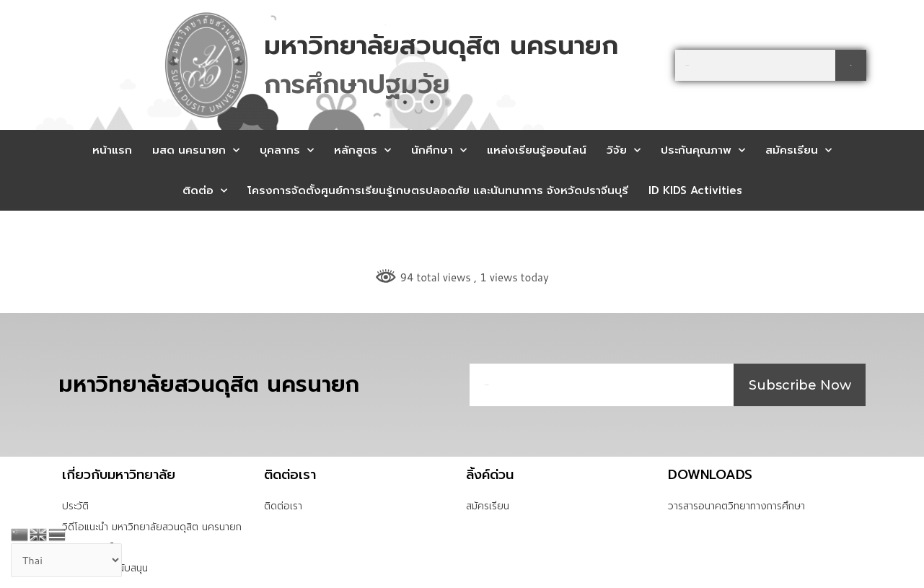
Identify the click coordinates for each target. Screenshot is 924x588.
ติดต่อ (205, 191)
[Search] (851, 65)
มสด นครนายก (196, 150)
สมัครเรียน (798, 150)
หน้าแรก (112, 150)
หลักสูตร (362, 150)
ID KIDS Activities (695, 190)
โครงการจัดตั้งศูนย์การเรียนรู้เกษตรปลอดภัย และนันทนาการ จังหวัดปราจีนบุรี (438, 190)
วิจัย (624, 150)
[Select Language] (68, 561)
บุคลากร (287, 150)
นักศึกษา (439, 150)
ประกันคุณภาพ (703, 150)
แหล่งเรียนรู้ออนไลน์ (537, 150)
